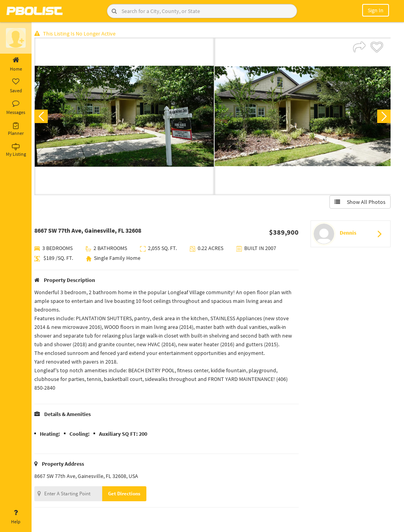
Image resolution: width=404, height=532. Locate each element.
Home (16, 64)
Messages (16, 108)
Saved (16, 86)
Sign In (376, 10)
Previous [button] (44, 117)
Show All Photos (360, 202)
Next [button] (383, 117)
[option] (126, 117)
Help (16, 517)
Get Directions (127, 494)
